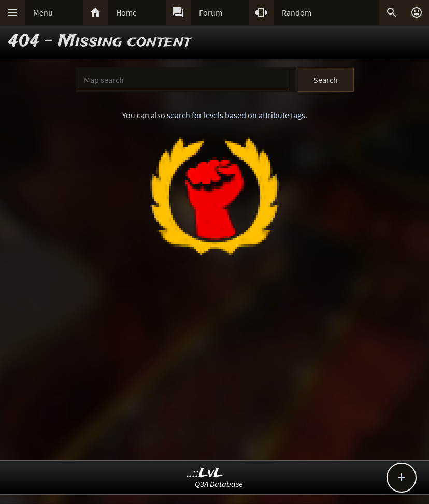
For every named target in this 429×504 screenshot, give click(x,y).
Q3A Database (219, 484)
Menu (43, 12)
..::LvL (205, 473)
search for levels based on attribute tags (236, 115)
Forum (211, 12)
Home (126, 12)
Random (297, 12)
